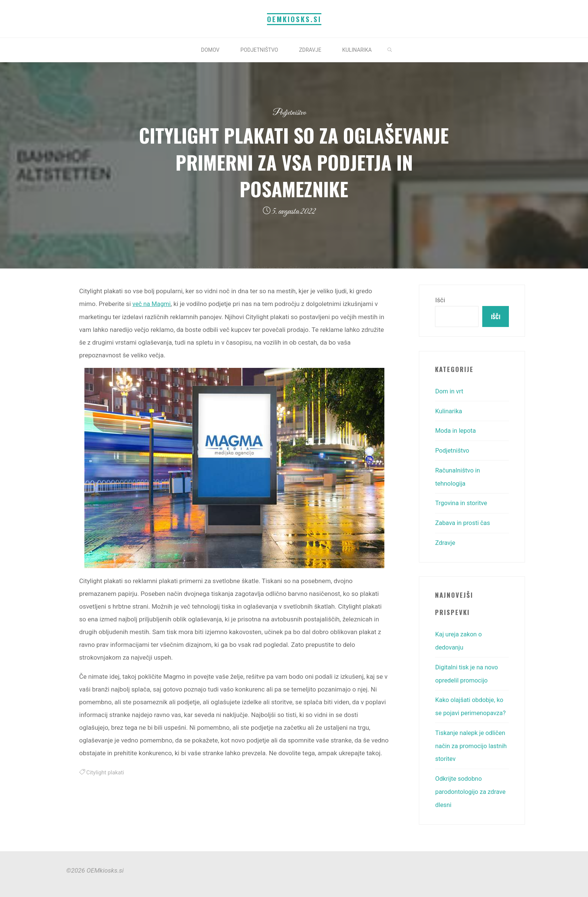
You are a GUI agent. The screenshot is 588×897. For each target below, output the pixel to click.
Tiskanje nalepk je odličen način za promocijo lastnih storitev (471, 742)
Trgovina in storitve (462, 502)
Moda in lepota (456, 431)
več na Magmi (152, 304)
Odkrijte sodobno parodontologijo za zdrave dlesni (472, 787)
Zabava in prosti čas (463, 522)
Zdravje (445, 541)
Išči (440, 300)
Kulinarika (449, 411)
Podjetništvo (289, 113)
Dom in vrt (450, 392)
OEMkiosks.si (294, 19)
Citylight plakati (106, 772)
